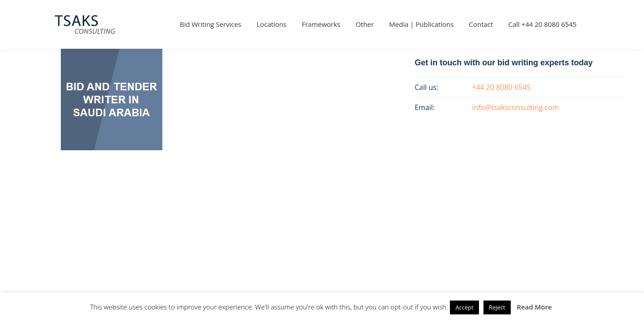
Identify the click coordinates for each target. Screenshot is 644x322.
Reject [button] (497, 307)
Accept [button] (464, 307)
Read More (534, 307)
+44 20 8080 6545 (501, 87)
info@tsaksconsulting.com (515, 107)
